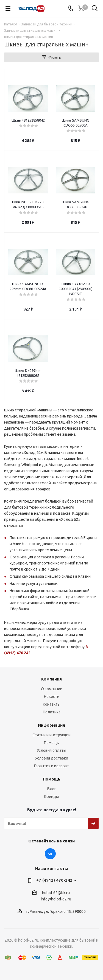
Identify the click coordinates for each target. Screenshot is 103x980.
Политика (52, 712)
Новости (52, 697)
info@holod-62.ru (56, 899)
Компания (51, 679)
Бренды (51, 797)
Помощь (51, 743)
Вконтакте (50, 854)
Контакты (52, 704)
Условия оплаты (51, 750)
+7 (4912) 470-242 (54, 880)
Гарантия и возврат (51, 766)
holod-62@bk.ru (56, 893)
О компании (52, 689)
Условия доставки (52, 758)
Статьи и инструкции (51, 735)
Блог (52, 789)
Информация (51, 725)
